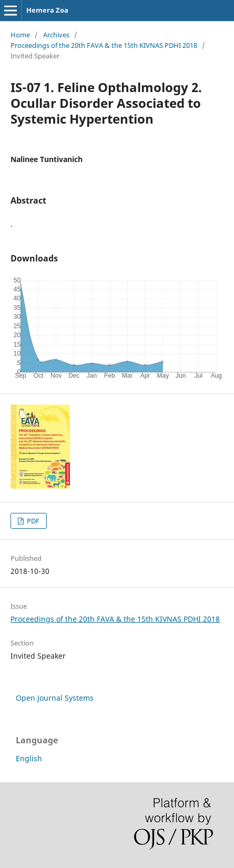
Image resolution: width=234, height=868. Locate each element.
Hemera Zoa (47, 10)
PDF (32, 521)
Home (20, 35)
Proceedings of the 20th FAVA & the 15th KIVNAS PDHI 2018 (104, 45)
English (29, 758)
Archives (56, 35)
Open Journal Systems (55, 698)
